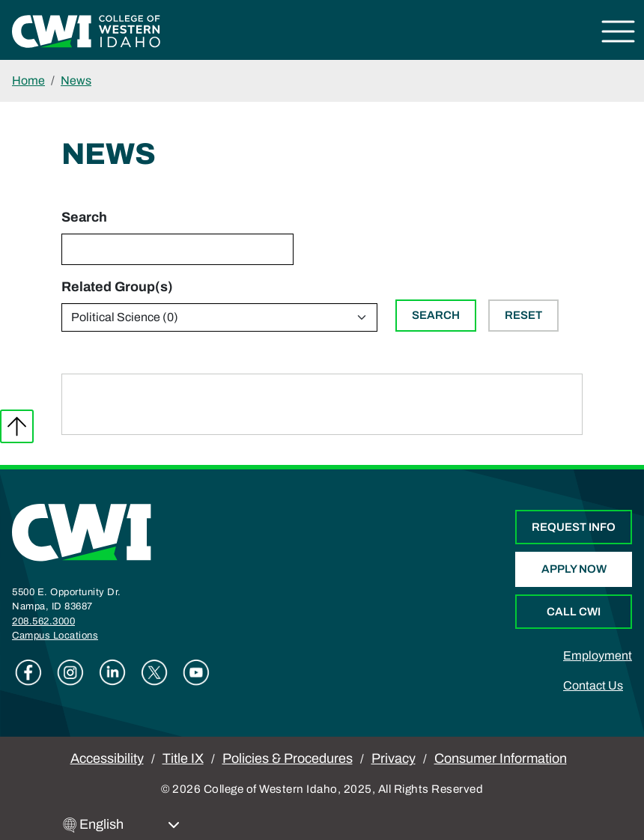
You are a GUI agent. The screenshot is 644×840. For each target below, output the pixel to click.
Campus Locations (55, 636)
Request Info (574, 527)
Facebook (28, 672)
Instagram (70, 672)
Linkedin (112, 672)
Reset (523, 315)
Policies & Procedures (288, 758)
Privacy (394, 758)
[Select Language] (130, 825)
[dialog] (599, 795)
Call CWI (574, 612)
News (76, 80)
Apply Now (574, 569)
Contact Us (593, 685)
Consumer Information (501, 758)
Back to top (17, 426)
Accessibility (107, 758)
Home (28, 80)
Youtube (196, 672)
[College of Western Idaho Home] (86, 30)
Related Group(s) (117, 287)
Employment (598, 655)
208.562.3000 (43, 621)
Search (84, 217)
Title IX (183, 758)
